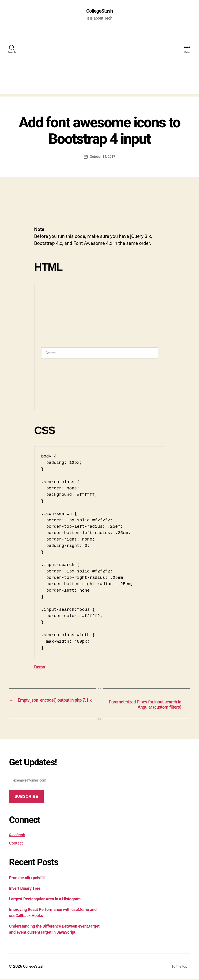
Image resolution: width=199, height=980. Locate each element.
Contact (16, 844)
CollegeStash (99, 11)
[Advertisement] (99, 63)
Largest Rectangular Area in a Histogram (45, 900)
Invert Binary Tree (25, 889)
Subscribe (26, 798)
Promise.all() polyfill (27, 879)
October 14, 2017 (103, 157)
